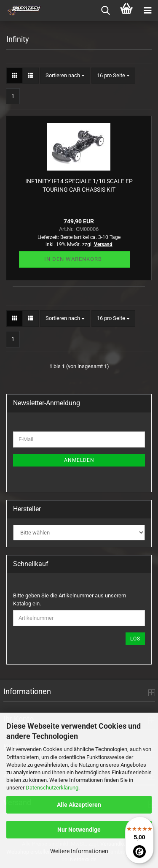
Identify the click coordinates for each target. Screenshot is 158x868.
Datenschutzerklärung (52, 788)
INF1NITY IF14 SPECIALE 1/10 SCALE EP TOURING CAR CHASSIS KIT (79, 185)
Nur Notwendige (79, 830)
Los (135, 639)
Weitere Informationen (79, 851)
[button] (15, 76)
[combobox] (65, 76)
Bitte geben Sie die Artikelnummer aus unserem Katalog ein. (70, 599)
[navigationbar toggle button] (147, 11)
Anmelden (79, 460)
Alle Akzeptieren (79, 805)
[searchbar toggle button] (105, 11)
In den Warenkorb (73, 259)
